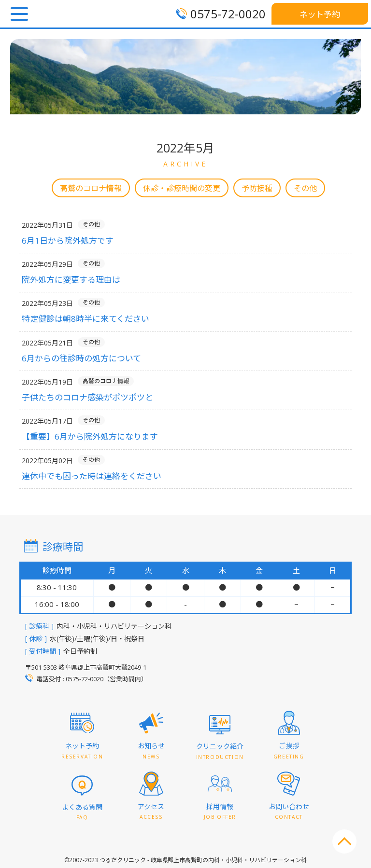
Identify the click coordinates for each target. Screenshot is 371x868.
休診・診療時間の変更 (182, 188)
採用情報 (220, 812)
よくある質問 (82, 812)
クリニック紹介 (220, 751)
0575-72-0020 (228, 14)
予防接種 (257, 188)
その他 (305, 188)
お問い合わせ (289, 812)
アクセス (151, 812)
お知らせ (151, 751)
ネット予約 (320, 14)
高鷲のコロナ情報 (91, 188)
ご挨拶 (289, 751)
